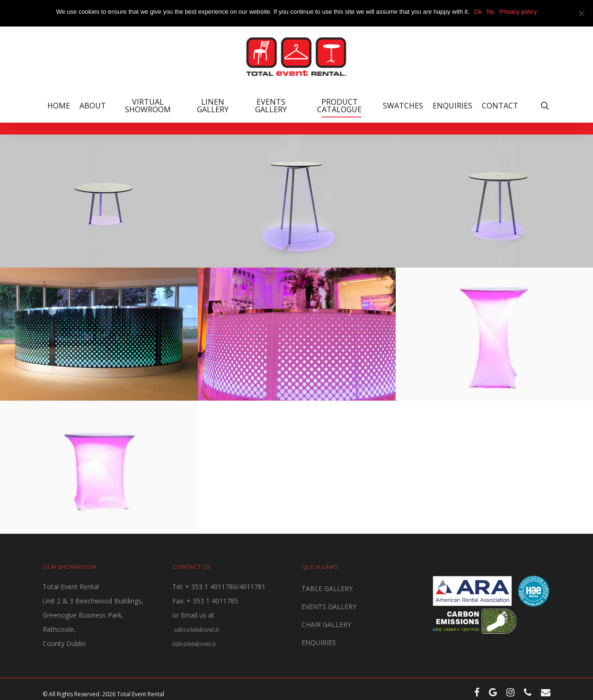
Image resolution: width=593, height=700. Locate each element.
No (491, 12)
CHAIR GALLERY (326, 624)
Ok (478, 12)
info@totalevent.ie (194, 644)
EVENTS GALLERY (329, 606)
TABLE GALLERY (327, 588)
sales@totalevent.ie (197, 629)
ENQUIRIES (319, 642)
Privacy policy (518, 12)
